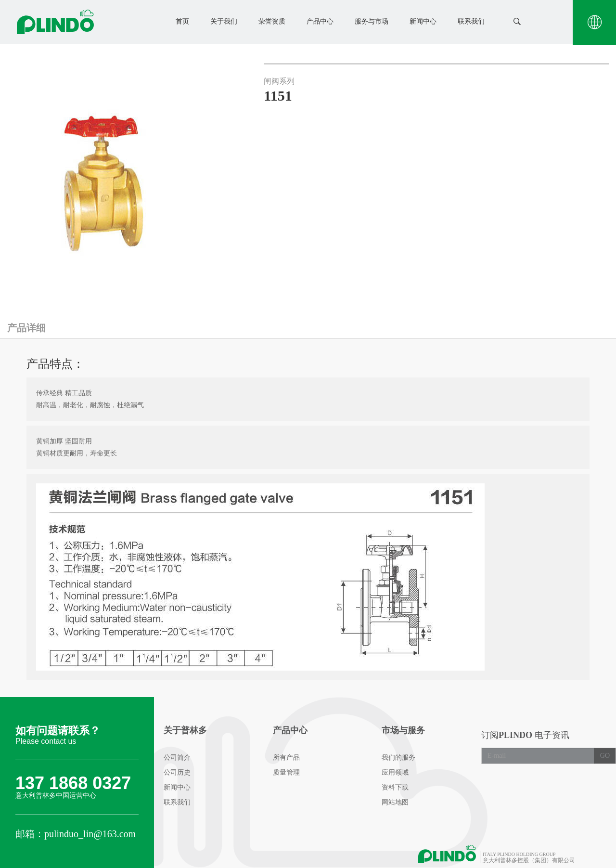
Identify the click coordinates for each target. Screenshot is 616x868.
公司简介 (177, 758)
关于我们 (224, 21)
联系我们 (471, 21)
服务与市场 (372, 21)
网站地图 (395, 802)
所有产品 (286, 758)
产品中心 (320, 21)
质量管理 (286, 772)
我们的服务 (398, 758)
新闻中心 (423, 21)
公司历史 (177, 772)
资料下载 (395, 787)
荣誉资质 (272, 21)
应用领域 (395, 772)
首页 (182, 21)
